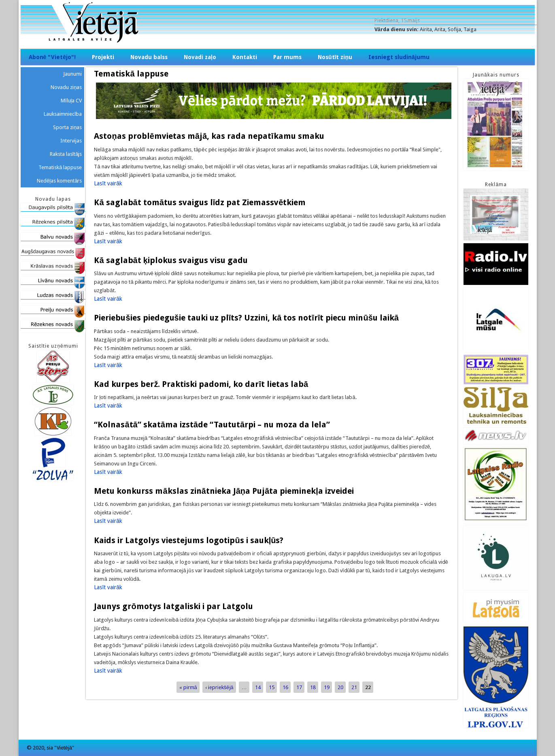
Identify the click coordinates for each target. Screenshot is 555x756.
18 (313, 687)
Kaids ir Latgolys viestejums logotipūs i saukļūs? (189, 540)
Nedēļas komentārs (59, 181)
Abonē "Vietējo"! (52, 57)
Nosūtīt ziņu (335, 57)
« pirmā (188, 687)
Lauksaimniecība (63, 114)
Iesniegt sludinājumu (399, 57)
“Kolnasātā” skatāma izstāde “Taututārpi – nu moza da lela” (212, 425)
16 (285, 687)
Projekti (103, 57)
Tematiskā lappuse (60, 167)
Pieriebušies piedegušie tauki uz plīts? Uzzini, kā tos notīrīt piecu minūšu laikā (246, 318)
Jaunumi (72, 74)
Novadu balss (149, 57)
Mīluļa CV (71, 101)
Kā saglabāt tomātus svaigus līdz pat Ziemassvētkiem (200, 202)
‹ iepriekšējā (219, 687)
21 (354, 687)
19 (327, 687)
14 (258, 687)
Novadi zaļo (200, 57)
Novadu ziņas (66, 87)
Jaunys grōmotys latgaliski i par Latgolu (173, 606)
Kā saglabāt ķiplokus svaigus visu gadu (171, 260)
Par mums (287, 57)
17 (299, 687)
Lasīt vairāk (108, 183)
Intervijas (71, 141)
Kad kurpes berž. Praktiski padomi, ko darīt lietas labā (201, 384)
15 (272, 687)
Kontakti (245, 57)
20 (340, 687)
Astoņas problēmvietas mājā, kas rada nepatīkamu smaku (209, 136)
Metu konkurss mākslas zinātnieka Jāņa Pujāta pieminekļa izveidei (224, 491)
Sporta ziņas (67, 127)
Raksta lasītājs (66, 154)
